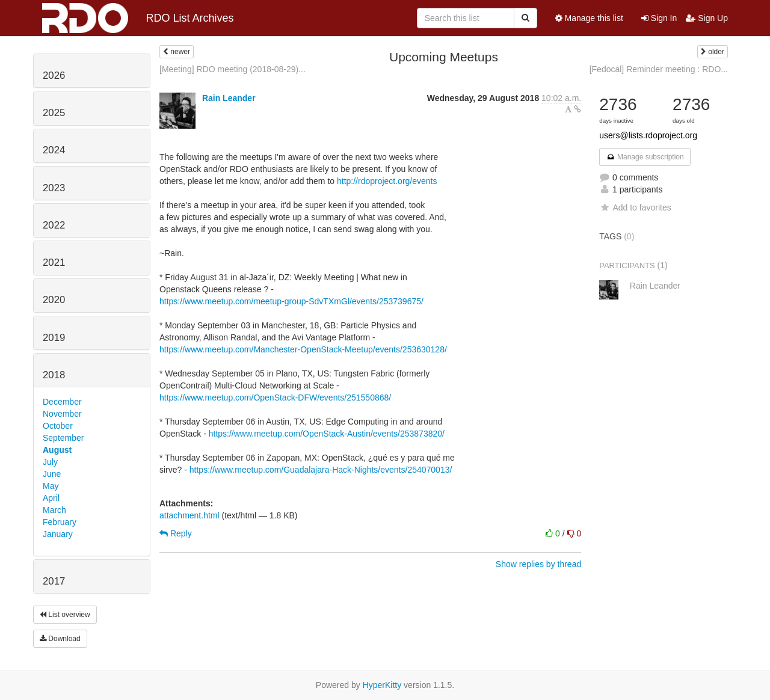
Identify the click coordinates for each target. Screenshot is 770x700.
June (52, 474)
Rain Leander (229, 98)
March (54, 510)
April (51, 498)
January (58, 534)
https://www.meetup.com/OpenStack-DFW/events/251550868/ (275, 398)
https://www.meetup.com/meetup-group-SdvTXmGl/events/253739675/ (291, 301)
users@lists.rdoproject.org (648, 135)
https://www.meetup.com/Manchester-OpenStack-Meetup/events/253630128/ (303, 349)
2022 (54, 225)
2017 (54, 581)
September (63, 438)
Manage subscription (645, 157)
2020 (54, 300)
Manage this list (589, 18)
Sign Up (707, 18)
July (50, 462)
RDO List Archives (138, 18)
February (60, 522)
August (57, 450)
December (62, 402)
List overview (65, 615)
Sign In (659, 18)
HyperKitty (382, 685)
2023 (54, 188)
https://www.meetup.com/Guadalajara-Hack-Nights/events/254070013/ (321, 470)
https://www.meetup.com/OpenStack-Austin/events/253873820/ (327, 434)
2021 (54, 262)
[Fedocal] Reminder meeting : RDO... (659, 69)
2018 (54, 375)
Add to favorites (635, 207)
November (62, 414)
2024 (54, 150)
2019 (54, 338)
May (51, 486)
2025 (54, 113)
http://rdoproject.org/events (387, 181)
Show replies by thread (538, 564)
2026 (54, 75)
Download (60, 639)
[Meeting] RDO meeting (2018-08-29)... (233, 69)
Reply (176, 533)
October (58, 426)
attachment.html (189, 515)
